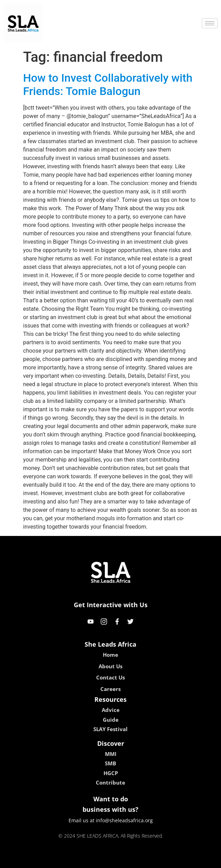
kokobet (66, 860)
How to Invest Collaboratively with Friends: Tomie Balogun (108, 84)
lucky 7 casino (127, 860)
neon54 (156, 860)
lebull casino (93, 860)
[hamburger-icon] (210, 23)
